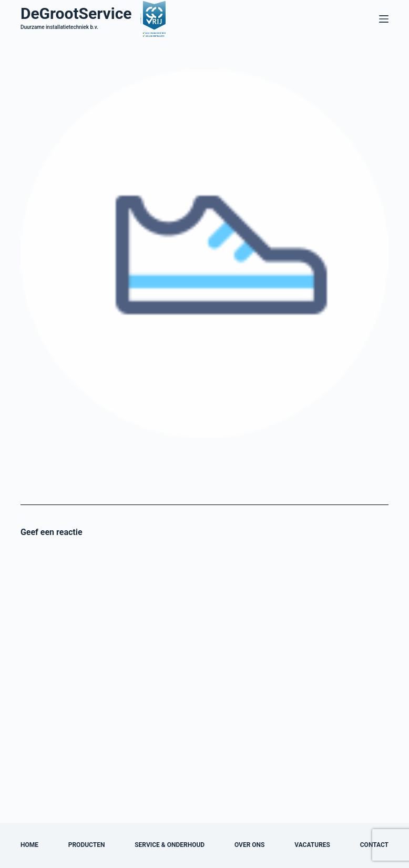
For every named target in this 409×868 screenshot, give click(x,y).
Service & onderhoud (170, 845)
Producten (87, 845)
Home (29, 845)
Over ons (250, 845)
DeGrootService (76, 13)
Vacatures (312, 845)
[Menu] (384, 19)
